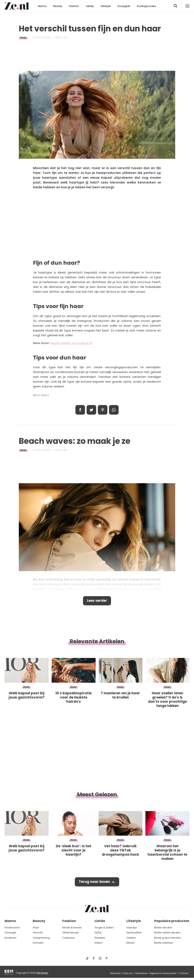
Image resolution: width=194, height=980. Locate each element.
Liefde (90, 6)
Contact (184, 973)
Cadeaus (68, 938)
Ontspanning (41, 938)
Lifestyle (106, 6)
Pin (103, 410)
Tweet (91, 410)
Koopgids (124, 6)
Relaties (100, 938)
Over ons (128, 973)
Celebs (131, 938)
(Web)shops (71, 933)
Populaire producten (172, 921)
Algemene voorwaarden (163, 973)
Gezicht (38, 933)
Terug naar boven (94, 882)
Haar (23, 37)
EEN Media (42, 973)
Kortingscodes (146, 6)
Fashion (74, 6)
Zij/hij (98, 933)
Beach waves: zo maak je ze (71, 343)
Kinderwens (12, 928)
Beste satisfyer (164, 943)
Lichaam (38, 943)
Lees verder (97, 601)
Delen (80, 410)
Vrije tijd (131, 928)
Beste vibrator (163, 928)
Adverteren (141, 973)
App (114, 410)
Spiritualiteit (134, 933)
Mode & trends (72, 928)
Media (130, 943)
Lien (65, 37)
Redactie (115, 973)
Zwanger (10, 933)
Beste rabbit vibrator (167, 933)
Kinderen (10, 938)
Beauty (58, 6)
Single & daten (104, 928)
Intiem (99, 943)
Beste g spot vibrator (168, 938)
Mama (42, 6)
